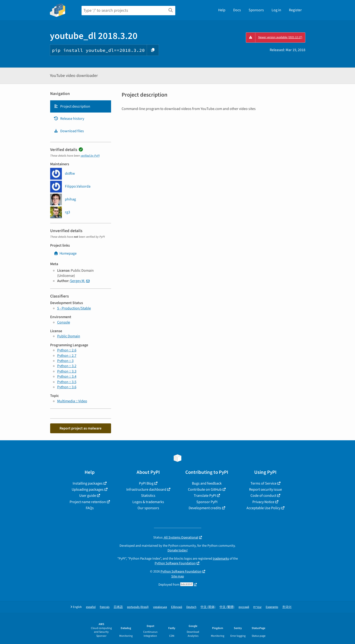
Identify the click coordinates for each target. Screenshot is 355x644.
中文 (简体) (208, 607)
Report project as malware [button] (80, 428)
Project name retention (88, 502)
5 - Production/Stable (74, 308)
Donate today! (178, 550)
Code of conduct (263, 496)
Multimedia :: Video (72, 401)
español (91, 607)
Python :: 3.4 (67, 377)
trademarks (221, 559)
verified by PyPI (90, 156)
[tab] (81, 106)
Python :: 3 (65, 361)
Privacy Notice (263, 502)
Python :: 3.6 (67, 387)
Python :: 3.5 (67, 382)
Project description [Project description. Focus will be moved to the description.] (72, 106)
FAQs (90, 508)
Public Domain (69, 336)
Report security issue (265, 490)
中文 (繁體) (227, 607)
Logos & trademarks (148, 502)
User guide (88, 496)
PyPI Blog (146, 483)
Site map (178, 576)
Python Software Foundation (175, 563)
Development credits (205, 508)
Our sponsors (148, 508)
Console (64, 322)
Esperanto (272, 607)
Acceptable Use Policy (263, 508)
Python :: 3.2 (67, 366)
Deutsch (191, 607)
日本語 (118, 607)
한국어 (287, 607)
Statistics (148, 496)
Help (222, 10)
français (105, 607)
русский (244, 607)
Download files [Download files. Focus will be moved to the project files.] (69, 131)
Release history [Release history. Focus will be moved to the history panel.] (69, 119)
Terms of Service (263, 483)
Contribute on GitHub (205, 490)
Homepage (65, 253)
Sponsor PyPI (207, 502)
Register (295, 10)
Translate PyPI (205, 496)
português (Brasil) (138, 607)
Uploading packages (88, 490)
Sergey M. (78, 281)
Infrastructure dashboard (146, 490)
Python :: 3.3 (67, 371)
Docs (237, 10)
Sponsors (256, 10)
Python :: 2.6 (67, 350)
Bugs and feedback (207, 483)
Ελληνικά (177, 607)
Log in (276, 10)
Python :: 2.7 (67, 356)
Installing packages (88, 483)
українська (160, 607)
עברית (257, 607)
